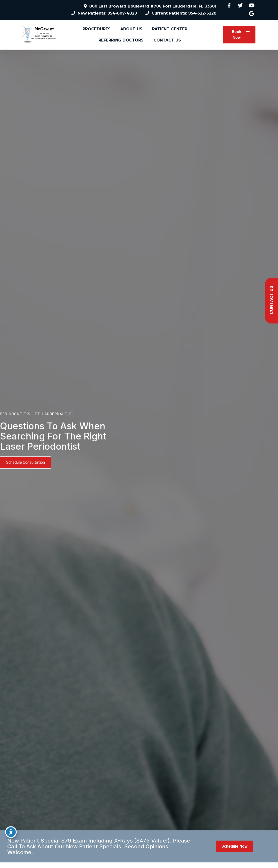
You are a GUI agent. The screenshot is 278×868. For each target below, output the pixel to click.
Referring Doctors (121, 40)
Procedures (97, 29)
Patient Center (170, 29)
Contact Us (167, 40)
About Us (131, 29)
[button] (239, 35)
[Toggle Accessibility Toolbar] (11, 832)
